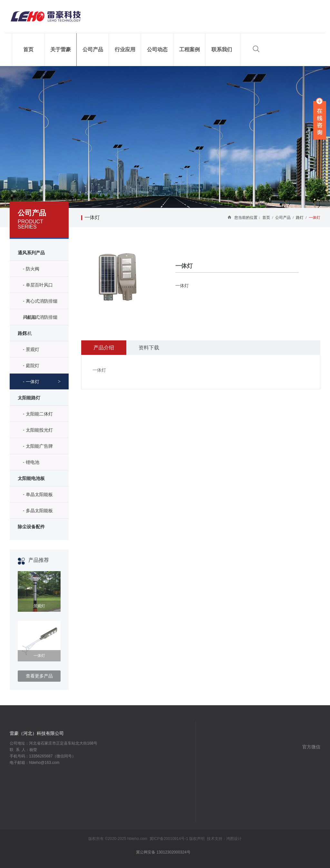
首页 (269, 218)
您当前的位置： (248, 218)
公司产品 (283, 218)
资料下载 (149, 348)
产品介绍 (104, 348)
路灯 (300, 218)
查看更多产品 (39, 676)
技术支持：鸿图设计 (224, 839)
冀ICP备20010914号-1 (169, 839)
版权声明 (197, 839)
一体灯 (92, 217)
